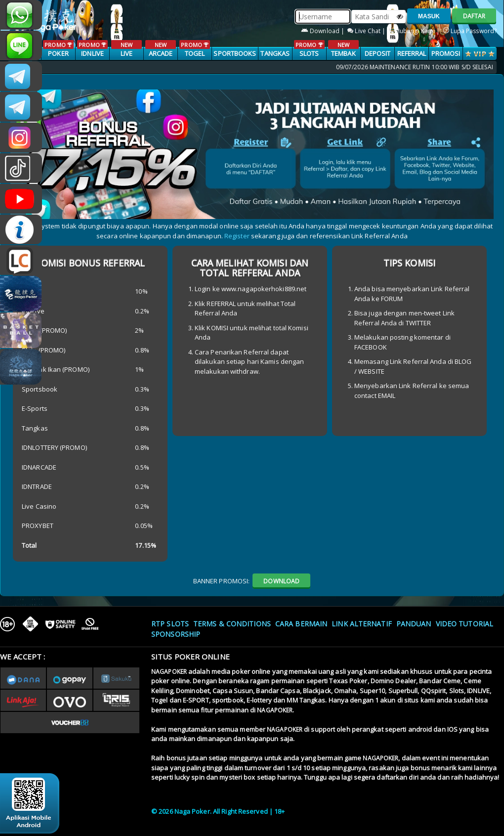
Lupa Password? (470, 31)
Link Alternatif (362, 624)
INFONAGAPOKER (21, 229)
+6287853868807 (21, 15)
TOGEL (194, 49)
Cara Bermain (301, 624)
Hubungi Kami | (415, 31)
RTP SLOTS (170, 624)
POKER (58, 49)
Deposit (378, 53)
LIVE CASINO (126, 54)
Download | (323, 31)
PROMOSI (446, 53)
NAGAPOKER (169, 672)
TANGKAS (275, 53)
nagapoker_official (21, 45)
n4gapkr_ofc (21, 137)
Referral (412, 53)
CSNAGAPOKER (21, 76)
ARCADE (160, 49)
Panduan (414, 624)
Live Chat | (367, 31)
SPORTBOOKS (235, 53)
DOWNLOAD (281, 581)
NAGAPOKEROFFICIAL (21, 199)
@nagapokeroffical (21, 168)
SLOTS (309, 49)
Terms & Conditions (232, 624)
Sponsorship (176, 634)
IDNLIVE (92, 49)
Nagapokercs (21, 107)
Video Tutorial (464, 624)
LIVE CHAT (21, 260)
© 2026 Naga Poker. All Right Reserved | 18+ (218, 811)
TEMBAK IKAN (343, 54)
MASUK (429, 16)
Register (237, 236)
